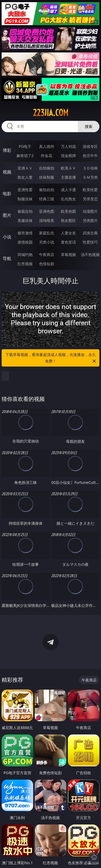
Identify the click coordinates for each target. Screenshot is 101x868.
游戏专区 (90, 146)
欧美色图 (68, 211)
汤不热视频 (90, 255)
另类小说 (47, 242)
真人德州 (47, 146)
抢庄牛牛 (90, 156)
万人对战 (68, 146)
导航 (7, 258)
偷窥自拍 (25, 211)
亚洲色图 (47, 211)
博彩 (7, 150)
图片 (7, 215)
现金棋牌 (68, 156)
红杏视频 (25, 264)
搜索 (89, 126)
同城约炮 (25, 255)
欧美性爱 (90, 190)
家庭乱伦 (47, 233)
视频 (7, 172)
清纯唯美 (47, 220)
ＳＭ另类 (90, 177)
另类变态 (90, 199)
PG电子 (25, 146)
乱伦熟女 (68, 199)
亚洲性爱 (25, 190)
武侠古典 (90, 233)
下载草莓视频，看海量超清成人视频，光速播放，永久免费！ (51, 358)
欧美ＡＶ (68, 168)
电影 (7, 194)
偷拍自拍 (47, 190)
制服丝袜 (25, 199)
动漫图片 (90, 211)
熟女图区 (68, 220)
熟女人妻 (25, 177)
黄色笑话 (68, 242)
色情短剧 (47, 264)
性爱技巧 (90, 242)
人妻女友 (68, 233)
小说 (7, 237)
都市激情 (25, 233)
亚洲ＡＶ (25, 168)
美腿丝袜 (25, 220)
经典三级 (47, 199)
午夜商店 (47, 255)
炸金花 (47, 156)
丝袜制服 (47, 177)
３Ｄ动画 (90, 168)
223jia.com (51, 113)
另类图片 (90, 220)
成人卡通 (68, 190)
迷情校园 (25, 242)
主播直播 (68, 177)
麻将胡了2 (25, 156)
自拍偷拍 (47, 168)
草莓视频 (68, 255)
